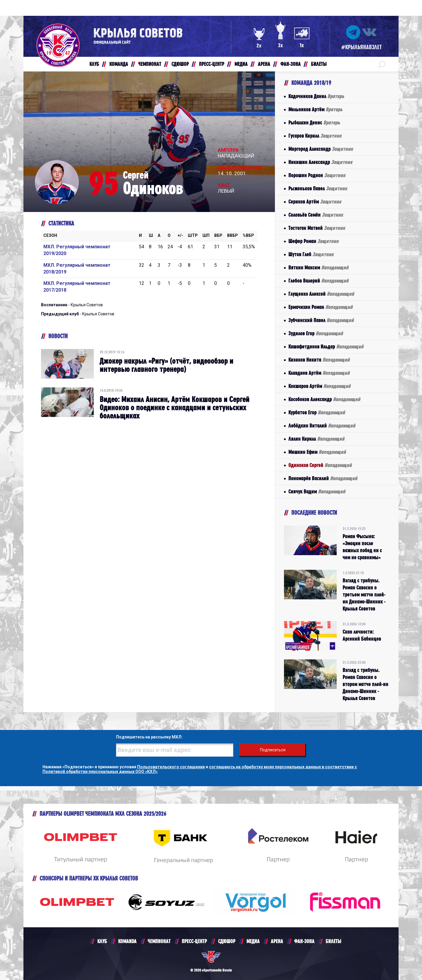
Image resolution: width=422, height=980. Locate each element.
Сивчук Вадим (317, 491)
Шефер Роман (313, 241)
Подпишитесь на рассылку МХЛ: (149, 737)
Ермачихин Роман (320, 307)
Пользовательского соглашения (171, 767)
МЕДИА (253, 941)
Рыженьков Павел (318, 188)
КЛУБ (102, 941)
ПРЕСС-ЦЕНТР (194, 941)
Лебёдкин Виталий (322, 426)
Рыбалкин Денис (314, 123)
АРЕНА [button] (264, 64)
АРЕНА (277, 941)
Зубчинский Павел (321, 320)
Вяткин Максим (318, 267)
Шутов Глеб (311, 254)
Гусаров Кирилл (315, 136)
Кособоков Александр (324, 399)
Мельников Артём (315, 109)
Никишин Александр (320, 162)
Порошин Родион (317, 175)
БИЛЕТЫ (333, 941)
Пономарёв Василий (323, 478)
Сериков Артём (315, 202)
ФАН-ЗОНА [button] (291, 64)
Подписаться (273, 750)
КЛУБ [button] (94, 64)
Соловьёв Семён (316, 215)
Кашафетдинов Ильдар (326, 347)
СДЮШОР (227, 941)
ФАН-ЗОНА (304, 941)
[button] (382, 64)
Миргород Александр (321, 149)
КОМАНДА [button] (119, 64)
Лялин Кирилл (316, 439)
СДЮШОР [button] (180, 64)
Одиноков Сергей (320, 465)
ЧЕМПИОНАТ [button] (150, 64)
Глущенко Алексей (321, 294)
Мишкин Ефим (317, 452)
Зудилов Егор (316, 333)
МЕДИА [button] (241, 64)
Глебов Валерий (318, 281)
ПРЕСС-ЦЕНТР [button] (212, 64)
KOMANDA (127, 941)
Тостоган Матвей (317, 228)
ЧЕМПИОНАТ (159, 941)
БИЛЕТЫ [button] (319, 64)
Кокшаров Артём (319, 386)
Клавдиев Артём (319, 373)
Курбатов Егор (317, 412)
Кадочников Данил (316, 96)
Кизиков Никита (319, 360)
